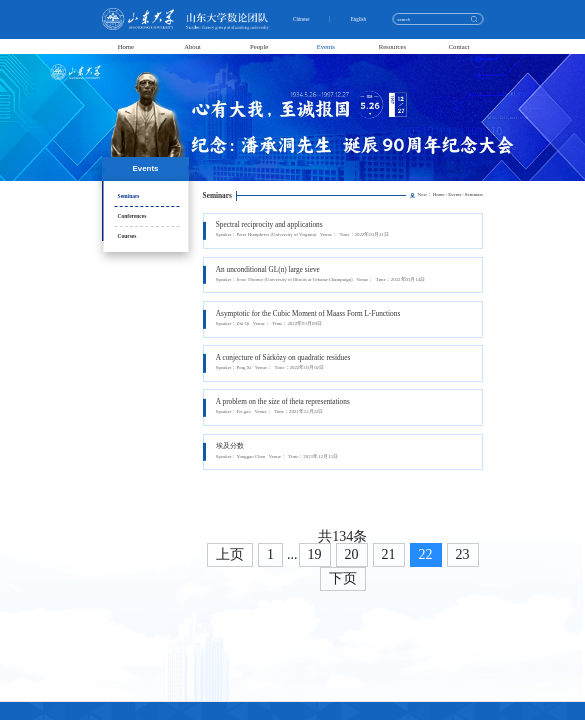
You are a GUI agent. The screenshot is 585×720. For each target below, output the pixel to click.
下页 (343, 578)
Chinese (303, 19)
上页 (230, 554)
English (360, 19)
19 (315, 554)
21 (389, 554)
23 (463, 554)
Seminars (129, 196)
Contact (459, 46)
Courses (127, 236)
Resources (393, 46)
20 (352, 554)
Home (126, 46)
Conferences (132, 216)
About (192, 46)
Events (326, 46)
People (259, 46)
